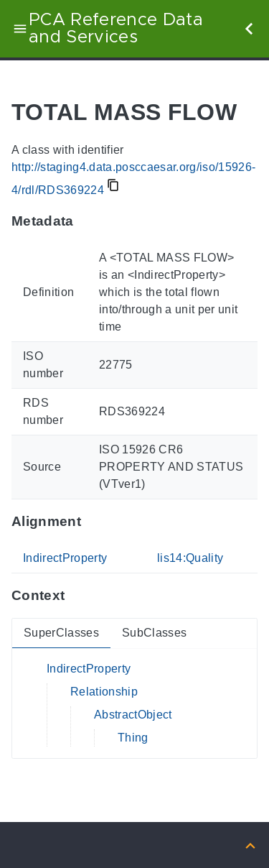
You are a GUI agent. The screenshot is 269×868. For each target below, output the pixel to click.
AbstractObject (133, 715)
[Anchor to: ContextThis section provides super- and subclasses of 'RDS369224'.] (79, 596)
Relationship (104, 692)
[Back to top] (250, 845)
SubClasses (154, 633)
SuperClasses (61, 633)
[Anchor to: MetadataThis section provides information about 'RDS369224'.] (88, 221)
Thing (133, 738)
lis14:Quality (190, 558)
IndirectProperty (65, 558)
